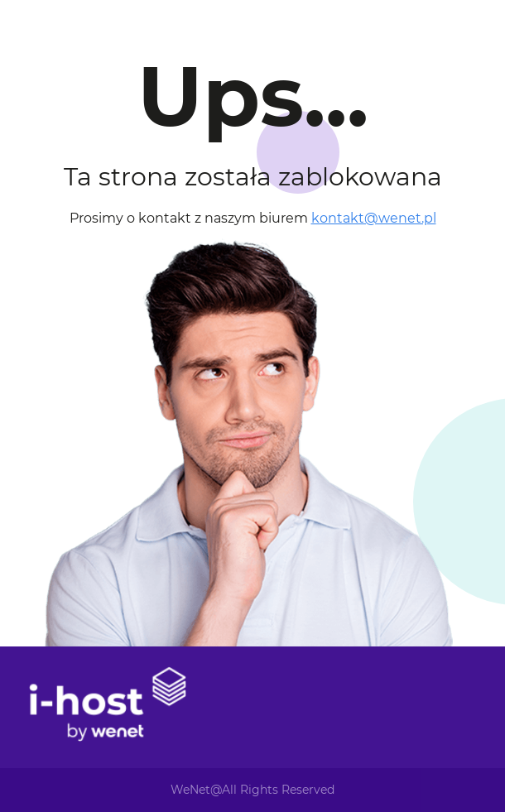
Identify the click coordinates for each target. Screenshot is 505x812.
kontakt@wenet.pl (374, 218)
